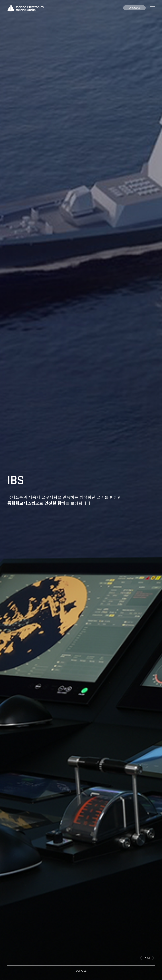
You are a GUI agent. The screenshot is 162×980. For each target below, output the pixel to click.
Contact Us (134, 8)
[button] (141, 958)
